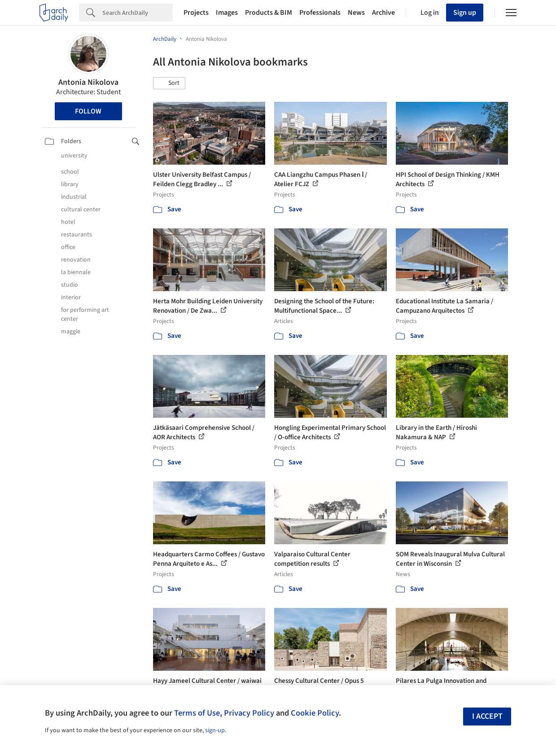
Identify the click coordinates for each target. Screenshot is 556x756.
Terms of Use (197, 713)
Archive (383, 13)
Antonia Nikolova (88, 82)
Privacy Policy (249, 713)
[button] (169, 83)
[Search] (138, 13)
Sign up (465, 13)
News (356, 13)
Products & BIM (269, 13)
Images (227, 13)
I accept (487, 716)
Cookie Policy (315, 713)
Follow (88, 111)
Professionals (320, 13)
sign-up (215, 730)
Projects (196, 13)
